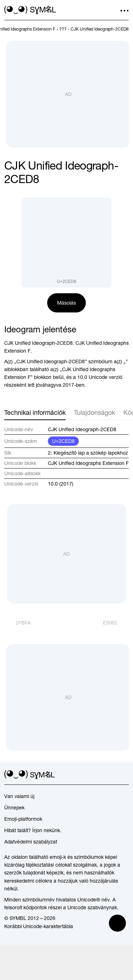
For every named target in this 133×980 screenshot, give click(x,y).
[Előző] (18, 623)
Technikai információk (35, 413)
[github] (112, 775)
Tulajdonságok (95, 413)
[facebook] (124, 775)
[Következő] (116, 623)
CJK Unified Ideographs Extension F (88, 463)
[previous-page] (63, 29)
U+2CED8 (63, 441)
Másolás (66, 303)
